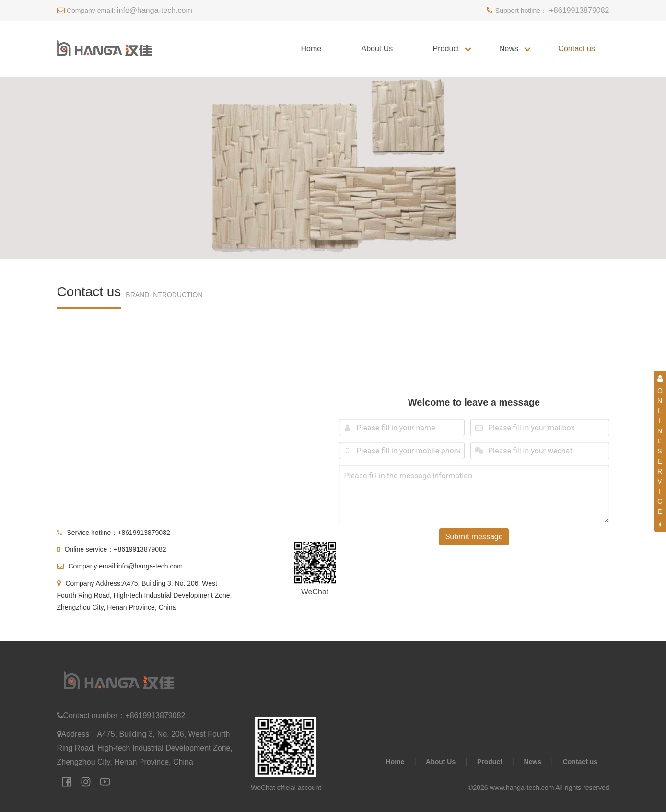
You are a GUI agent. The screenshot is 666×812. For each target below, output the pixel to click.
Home (311, 49)
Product (446, 49)
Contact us (576, 49)
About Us (377, 49)
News (509, 49)
